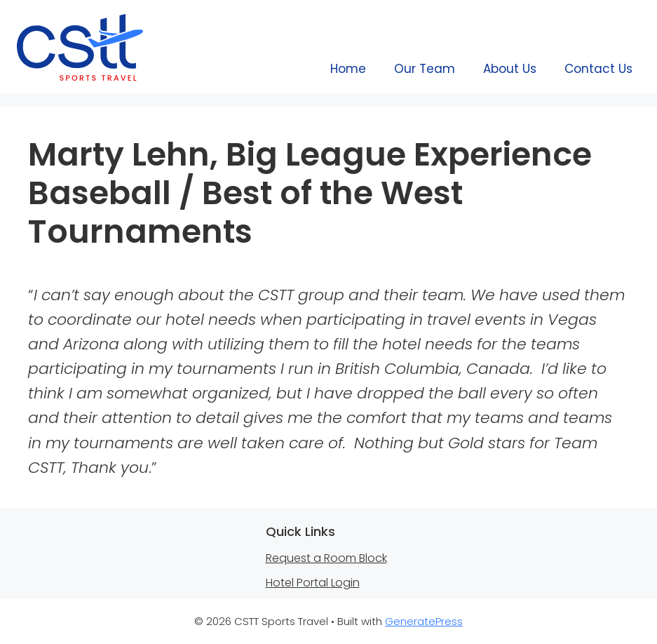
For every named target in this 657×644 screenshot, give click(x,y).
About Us (510, 69)
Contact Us (598, 69)
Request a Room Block (326, 558)
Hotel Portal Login (313, 583)
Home (348, 69)
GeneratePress (424, 621)
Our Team (425, 69)
